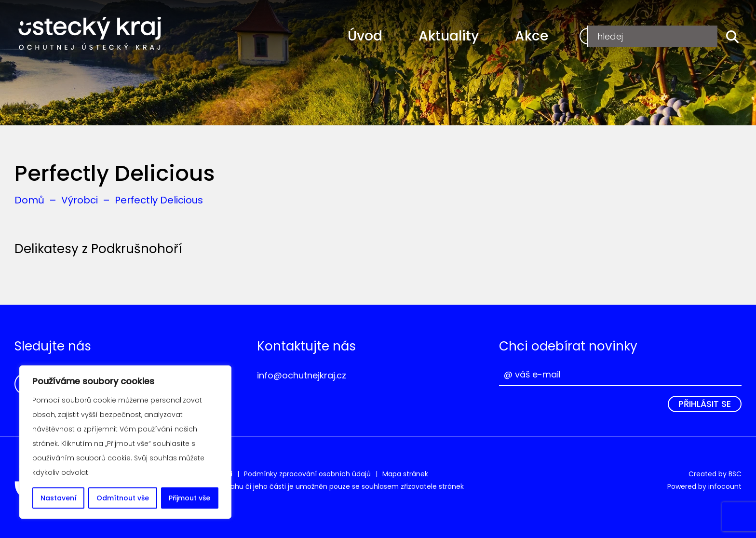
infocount (725, 486)
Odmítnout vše (123, 498)
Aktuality (449, 36)
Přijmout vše (189, 498)
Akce (532, 36)
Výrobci (80, 200)
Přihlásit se (705, 404)
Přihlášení (686, 36)
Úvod (365, 36)
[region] (125, 442)
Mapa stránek (405, 474)
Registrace (614, 36)
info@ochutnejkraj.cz (302, 375)
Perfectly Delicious (159, 200)
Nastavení (59, 498)
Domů (29, 200)
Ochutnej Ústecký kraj (90, 34)
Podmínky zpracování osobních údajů (307, 474)
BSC (735, 474)
